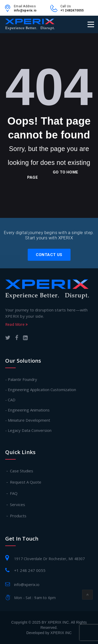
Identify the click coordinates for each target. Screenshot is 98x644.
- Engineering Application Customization (41, 390)
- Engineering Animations (27, 410)
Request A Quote (26, 482)
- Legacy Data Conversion (28, 430)
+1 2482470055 (72, 10)
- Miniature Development (28, 420)
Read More (16, 324)
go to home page (53, 175)
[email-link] (9, 10)
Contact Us (49, 255)
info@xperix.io (25, 10)
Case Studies (22, 471)
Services (18, 504)
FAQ (14, 493)
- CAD (10, 400)
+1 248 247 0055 (30, 570)
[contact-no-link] (55, 10)
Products (18, 516)
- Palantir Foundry (21, 379)
